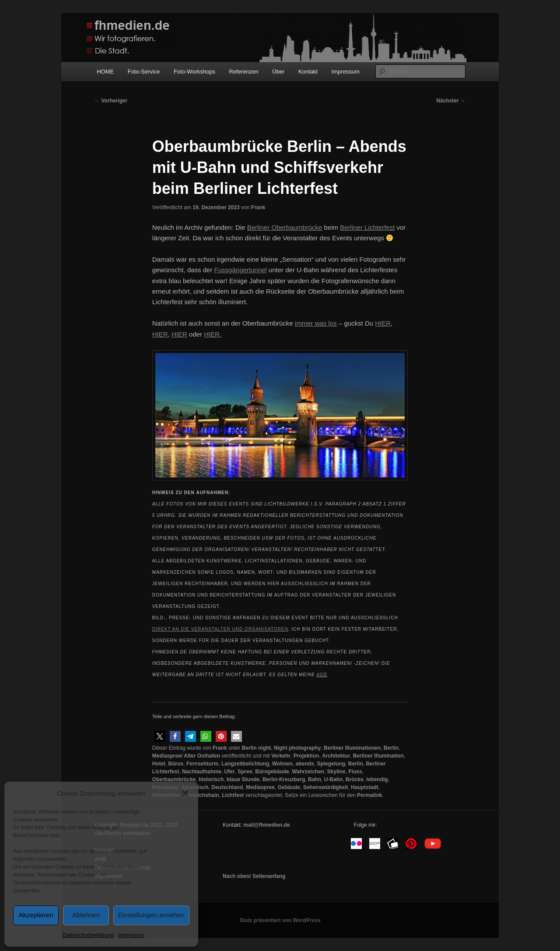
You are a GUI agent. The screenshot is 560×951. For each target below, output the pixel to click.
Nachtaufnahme (202, 772)
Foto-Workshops (194, 72)
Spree (245, 772)
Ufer (230, 772)
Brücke (355, 779)
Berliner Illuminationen (352, 748)
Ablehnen (86, 915)
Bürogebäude (272, 772)
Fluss (355, 772)
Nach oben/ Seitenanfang (254, 876)
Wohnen (282, 764)
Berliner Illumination (378, 756)
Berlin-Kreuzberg (284, 779)
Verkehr (281, 756)
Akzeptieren (36, 915)
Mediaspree (260, 787)
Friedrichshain (201, 795)
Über (278, 72)
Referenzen (244, 72)
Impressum (131, 935)
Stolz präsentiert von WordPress (280, 920)
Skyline (336, 772)
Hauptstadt (365, 787)
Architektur (336, 756)
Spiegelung (331, 764)
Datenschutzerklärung (88, 935)
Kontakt (308, 72)
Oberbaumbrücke (174, 779)
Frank (258, 207)
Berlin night (257, 748)
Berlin (391, 748)
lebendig (377, 779)
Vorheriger (111, 101)
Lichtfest (233, 795)
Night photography (297, 748)
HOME (105, 72)
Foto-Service (144, 72)
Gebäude (289, 787)
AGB (322, 675)
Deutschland (227, 787)
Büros (176, 764)
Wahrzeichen (308, 772)
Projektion (306, 756)
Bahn (315, 779)
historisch (211, 779)
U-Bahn (334, 779)
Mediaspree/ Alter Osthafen (186, 756)
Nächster (451, 101)
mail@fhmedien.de (266, 825)
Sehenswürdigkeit (326, 787)
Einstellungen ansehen (151, 915)
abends (305, 764)
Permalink (369, 795)
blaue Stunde (243, 779)
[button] (185, 793)
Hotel (159, 764)
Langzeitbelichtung (245, 764)
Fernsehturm (202, 764)
